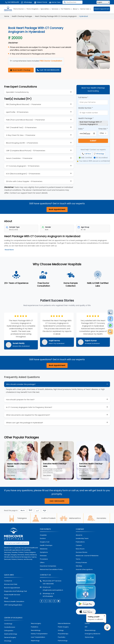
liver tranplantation (38, 637)
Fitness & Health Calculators (14, 601)
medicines (44, 549)
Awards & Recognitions (84, 569)
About (76, 9)
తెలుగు (23, 510)
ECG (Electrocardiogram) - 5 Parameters (23, 174)
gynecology (89, 637)
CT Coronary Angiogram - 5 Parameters (23, 166)
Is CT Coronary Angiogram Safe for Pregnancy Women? (29, 407)
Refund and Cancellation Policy (51, 569)
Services (56, 9)
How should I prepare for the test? (20, 400)
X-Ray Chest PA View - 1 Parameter (21, 135)
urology (61, 630)
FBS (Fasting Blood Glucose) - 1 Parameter (24, 104)
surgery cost (45, 542)
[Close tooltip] (104, 615)
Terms (78, 559)
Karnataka (97, 518)
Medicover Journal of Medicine (87, 556)
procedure (44, 559)
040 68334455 (12, 2)
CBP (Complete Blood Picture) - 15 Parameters (26, 151)
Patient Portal (41, 2)
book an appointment (12, 588)
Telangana (17, 518)
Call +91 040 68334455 (48, 70)
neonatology (36, 630)
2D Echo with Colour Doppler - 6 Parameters (24, 181)
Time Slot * (103, 129)
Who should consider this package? (21, 384)
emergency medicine (93, 634)
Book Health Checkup (20, 70)
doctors (43, 538)
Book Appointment (57, 209)
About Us (79, 535)
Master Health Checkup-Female (18, 465)
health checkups (46, 545)
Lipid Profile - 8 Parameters (17, 112)
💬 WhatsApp (99, 154)
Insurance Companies (48, 566)
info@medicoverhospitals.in (53, 590)
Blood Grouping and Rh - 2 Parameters (22, 143)
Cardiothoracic (10, 627)
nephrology (35, 641)
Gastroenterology (11, 634)
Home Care (55, 2)
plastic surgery (63, 627)
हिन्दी (31, 510)
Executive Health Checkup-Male (55, 465)
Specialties (46, 9)
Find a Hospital (33, 9)
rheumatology (90, 630)
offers (42, 563)
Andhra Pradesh (44, 518)
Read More (9, 250)
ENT (86, 627)
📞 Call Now (87, 154)
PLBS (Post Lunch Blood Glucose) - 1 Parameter (25, 120)
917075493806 (48, 596)
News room (80, 549)
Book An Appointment (102, 9)
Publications (80, 542)
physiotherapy (63, 634)
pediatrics (35, 627)
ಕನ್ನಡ (44, 510)
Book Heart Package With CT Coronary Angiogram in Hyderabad (93, 123)
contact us (8, 581)
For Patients (66, 9)
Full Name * (83, 97)
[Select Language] (103, 2)
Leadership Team (82, 538)
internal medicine (64, 623)
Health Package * (86, 118)
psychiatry (62, 637)
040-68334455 (57, 501)
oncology (8, 641)
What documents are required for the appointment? (28, 415)
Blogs (6, 598)
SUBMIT (93, 141)
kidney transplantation (39, 634)
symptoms (44, 552)
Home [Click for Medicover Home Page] (7, 16)
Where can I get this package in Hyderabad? (25, 423)
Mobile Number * (86, 108)
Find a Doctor (20, 9)
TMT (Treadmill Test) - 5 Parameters (21, 127)
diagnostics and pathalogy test (15, 591)
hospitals (43, 535)
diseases (43, 556)
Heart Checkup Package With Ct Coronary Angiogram (56, 16)
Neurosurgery (36, 623)
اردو (38, 510)
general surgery (10, 637)
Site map (79, 566)
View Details (11, 475)
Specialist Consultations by (17, 92)
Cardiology (8, 624)
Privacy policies (81, 563)
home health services (12, 595)
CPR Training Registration (13, 605)
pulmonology (63, 641)
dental (87, 623)
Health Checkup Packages (22, 16)
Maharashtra (70, 518)
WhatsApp (27, 2)
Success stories (82, 552)
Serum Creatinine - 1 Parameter (19, 158)
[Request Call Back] (107, 627)
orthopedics (9, 631)
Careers (79, 545)
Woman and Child (11, 584)
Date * (81, 129)
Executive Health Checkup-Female (91, 465)
